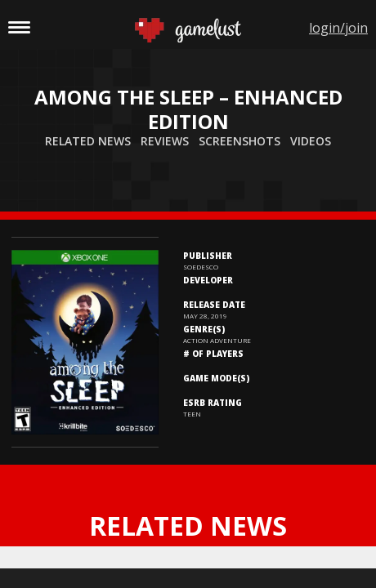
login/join (338, 28)
